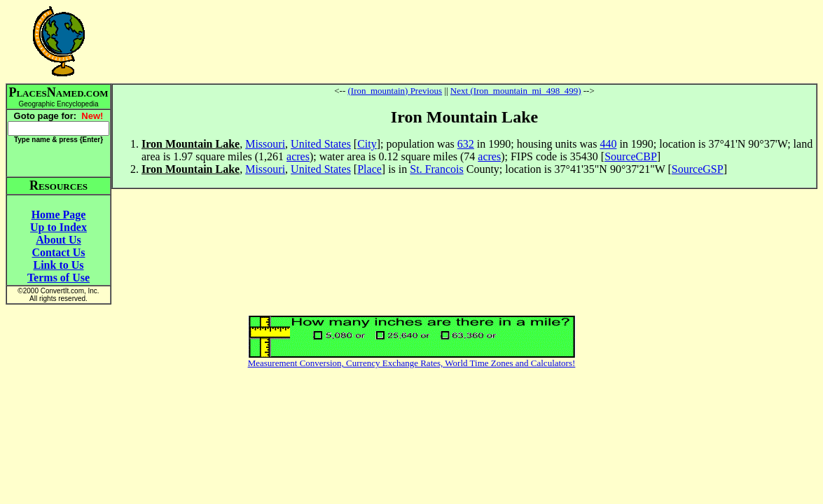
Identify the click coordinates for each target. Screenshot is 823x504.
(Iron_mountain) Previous (395, 91)
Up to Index (58, 227)
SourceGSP (698, 169)
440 (608, 144)
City (367, 144)
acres (298, 156)
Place (369, 169)
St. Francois (436, 169)
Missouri (265, 144)
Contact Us (59, 252)
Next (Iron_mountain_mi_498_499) (516, 91)
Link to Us (58, 265)
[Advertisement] (464, 41)
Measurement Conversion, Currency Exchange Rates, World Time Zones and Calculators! (412, 363)
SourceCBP (631, 156)
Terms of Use (58, 278)
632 (466, 144)
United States (321, 144)
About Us (58, 240)
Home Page (59, 215)
